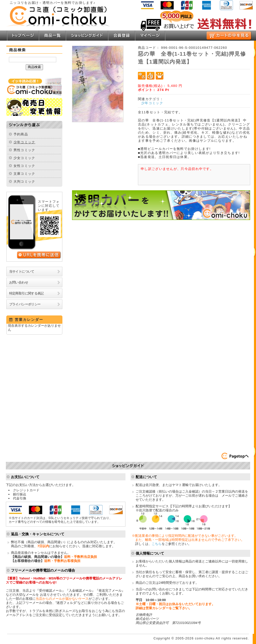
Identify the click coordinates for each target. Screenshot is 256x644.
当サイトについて (22, 271)
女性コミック (24, 166)
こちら (157, 544)
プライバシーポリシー (25, 304)
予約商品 (21, 134)
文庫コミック (24, 174)
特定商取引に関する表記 (26, 293)
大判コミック (24, 182)
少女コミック (24, 158)
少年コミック (24, 142)
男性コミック (24, 150)
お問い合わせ (19, 282)
